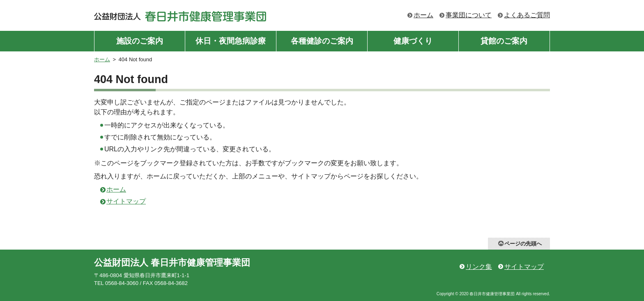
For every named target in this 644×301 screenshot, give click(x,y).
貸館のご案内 (504, 41)
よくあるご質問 (527, 15)
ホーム (423, 15)
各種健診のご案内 (322, 41)
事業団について (469, 15)
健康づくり (413, 41)
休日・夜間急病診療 (231, 41)
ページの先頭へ (523, 244)
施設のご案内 (140, 41)
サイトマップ (126, 201)
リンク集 (479, 267)
